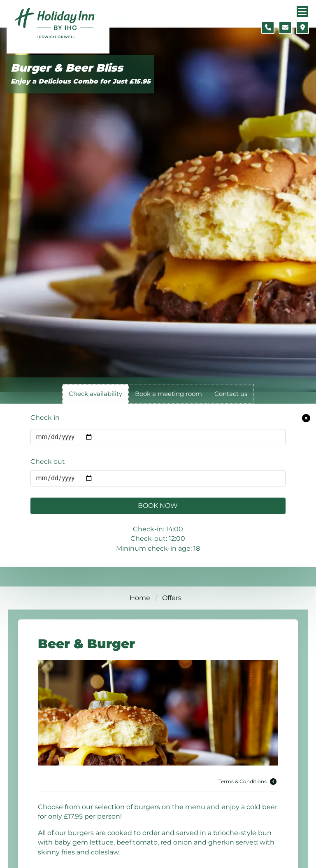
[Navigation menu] (302, 12)
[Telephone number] (268, 28)
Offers (172, 598)
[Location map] (302, 28)
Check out (48, 462)
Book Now (158, 506)
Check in (45, 418)
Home (140, 598)
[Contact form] (285, 28)
